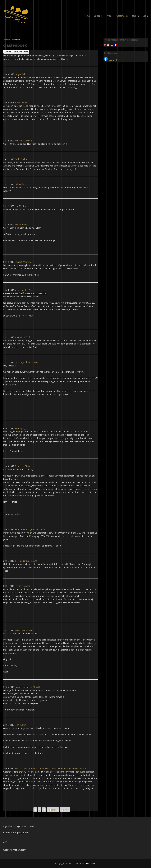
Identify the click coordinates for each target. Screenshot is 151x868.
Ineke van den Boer (24, 290)
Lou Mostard (21, 206)
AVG (5, 842)
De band (99, 16)
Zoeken (135, 16)
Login (145, 16)
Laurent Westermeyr (25, 262)
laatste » (65, 810)
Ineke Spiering (21, 103)
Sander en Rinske (23, 466)
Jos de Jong (20, 428)
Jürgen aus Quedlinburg (26, 561)
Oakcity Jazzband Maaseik (27, 362)
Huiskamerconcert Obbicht (27, 687)
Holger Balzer (21, 74)
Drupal (21, 850)
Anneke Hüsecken (23, 141)
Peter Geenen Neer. (24, 630)
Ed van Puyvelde (22, 586)
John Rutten (20, 725)
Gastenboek (122, 16)
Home (87, 16)
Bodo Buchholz (22, 159)
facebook (110, 60)
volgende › (53, 810)
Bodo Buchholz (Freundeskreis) (30, 529)
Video (110, 16)
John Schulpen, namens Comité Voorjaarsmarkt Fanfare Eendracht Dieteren (51, 768)
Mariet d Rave (21, 225)
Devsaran (90, 863)
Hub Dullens (20, 184)
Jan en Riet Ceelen (23, 337)
